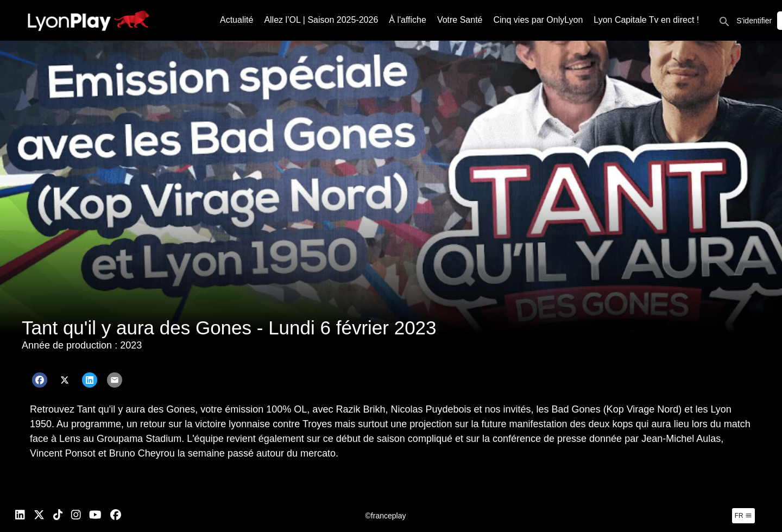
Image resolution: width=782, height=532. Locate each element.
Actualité (237, 20)
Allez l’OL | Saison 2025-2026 (321, 20)
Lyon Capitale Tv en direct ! (646, 20)
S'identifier (754, 21)
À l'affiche (408, 20)
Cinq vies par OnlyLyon (538, 20)
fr (743, 516)
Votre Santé (460, 20)
